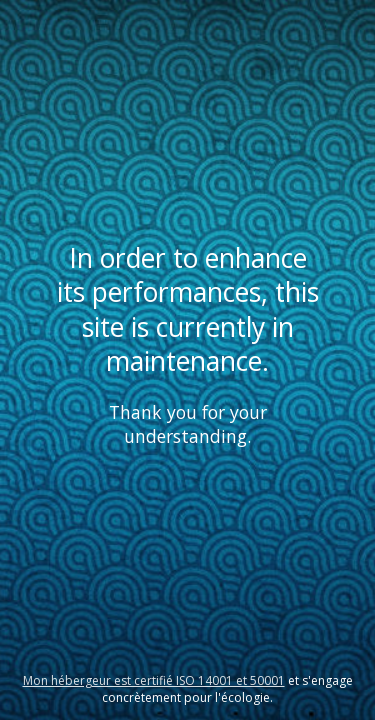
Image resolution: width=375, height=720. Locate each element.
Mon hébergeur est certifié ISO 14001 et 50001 (154, 680)
